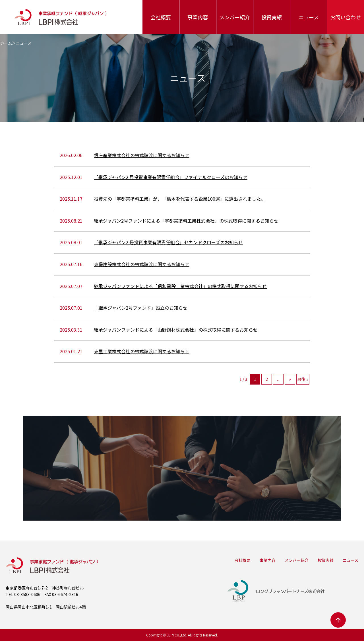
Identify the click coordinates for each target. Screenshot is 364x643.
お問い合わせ (346, 17)
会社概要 (161, 17)
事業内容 (198, 17)
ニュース (309, 17)
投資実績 (272, 17)
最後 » (303, 379)
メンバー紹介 (235, 17)
